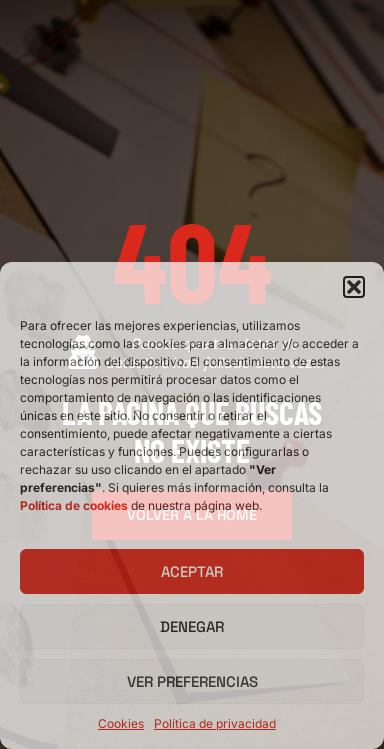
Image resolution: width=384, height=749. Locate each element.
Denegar (192, 626)
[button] (354, 287)
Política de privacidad (215, 723)
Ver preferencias (192, 681)
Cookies (121, 723)
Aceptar (192, 571)
